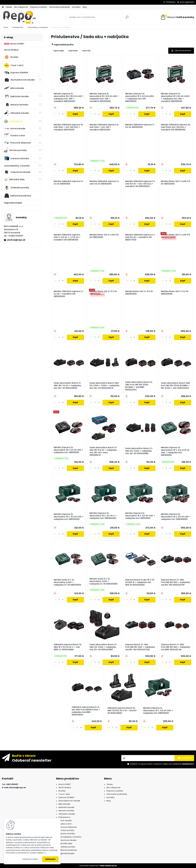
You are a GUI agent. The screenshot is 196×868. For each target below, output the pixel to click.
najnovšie (86, 51)
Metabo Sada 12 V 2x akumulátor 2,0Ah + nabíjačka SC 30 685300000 (104, 581)
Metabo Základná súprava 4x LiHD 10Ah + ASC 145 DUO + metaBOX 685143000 (68, 127)
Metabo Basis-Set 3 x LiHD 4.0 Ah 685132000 (176, 183)
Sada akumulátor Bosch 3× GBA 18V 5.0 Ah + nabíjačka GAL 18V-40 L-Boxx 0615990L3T (103, 451)
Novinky (11, 57)
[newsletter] (184, 758)
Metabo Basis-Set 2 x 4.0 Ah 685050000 (139, 293)
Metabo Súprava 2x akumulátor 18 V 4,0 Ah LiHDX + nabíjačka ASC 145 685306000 (140, 98)
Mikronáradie (14, 88)
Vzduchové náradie (17, 172)
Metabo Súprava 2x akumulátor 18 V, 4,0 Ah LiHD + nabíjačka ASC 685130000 (69, 517)
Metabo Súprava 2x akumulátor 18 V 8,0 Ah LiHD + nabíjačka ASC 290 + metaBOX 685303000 (104, 98)
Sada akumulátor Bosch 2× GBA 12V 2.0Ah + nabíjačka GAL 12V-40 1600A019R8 (103, 647)
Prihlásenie (171, 2)
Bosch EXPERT (14, 44)
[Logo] (19, 17)
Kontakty (76, 7)
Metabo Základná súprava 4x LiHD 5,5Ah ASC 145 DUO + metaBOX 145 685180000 (176, 127)
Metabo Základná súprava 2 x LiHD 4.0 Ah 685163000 (104, 183)
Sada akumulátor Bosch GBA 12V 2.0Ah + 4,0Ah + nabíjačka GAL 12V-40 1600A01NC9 (104, 386)
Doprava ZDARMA (16, 73)
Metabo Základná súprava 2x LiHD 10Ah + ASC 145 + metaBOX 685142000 (104, 127)
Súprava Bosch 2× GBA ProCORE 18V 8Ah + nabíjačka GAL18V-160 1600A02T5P (175, 582)
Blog (85, 7)
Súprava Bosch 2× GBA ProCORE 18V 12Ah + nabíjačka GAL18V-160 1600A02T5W (140, 647)
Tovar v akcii (14, 65)
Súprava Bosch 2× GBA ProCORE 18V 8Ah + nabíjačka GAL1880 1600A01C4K (175, 647)
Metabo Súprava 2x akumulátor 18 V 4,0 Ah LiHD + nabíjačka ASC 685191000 (68, 450)
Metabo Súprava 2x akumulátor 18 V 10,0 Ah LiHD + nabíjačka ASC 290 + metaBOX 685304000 (69, 98)
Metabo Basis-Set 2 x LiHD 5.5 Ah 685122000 (104, 236)
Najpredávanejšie (13, 203)
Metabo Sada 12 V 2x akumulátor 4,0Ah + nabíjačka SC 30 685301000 (67, 582)
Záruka (9, 7)
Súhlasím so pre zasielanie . (162, 764)
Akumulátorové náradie (19, 80)
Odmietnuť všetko (30, 859)
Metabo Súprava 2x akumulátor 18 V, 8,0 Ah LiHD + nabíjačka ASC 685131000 (140, 516)
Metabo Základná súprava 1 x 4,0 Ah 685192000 (140, 126)
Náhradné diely (14, 180)
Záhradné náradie (16, 113)
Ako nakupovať (21, 7)
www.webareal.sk (108, 866)
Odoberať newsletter (32, 760)
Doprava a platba (39, 7)
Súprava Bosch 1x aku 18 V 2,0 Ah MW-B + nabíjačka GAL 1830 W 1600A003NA (140, 582)
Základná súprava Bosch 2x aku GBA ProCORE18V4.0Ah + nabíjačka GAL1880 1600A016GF (86, 711)
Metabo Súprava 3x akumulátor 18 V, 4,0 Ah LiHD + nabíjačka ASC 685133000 (158, 711)
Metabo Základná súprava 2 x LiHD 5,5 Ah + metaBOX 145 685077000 (140, 237)
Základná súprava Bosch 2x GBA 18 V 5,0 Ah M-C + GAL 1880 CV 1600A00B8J (68, 647)
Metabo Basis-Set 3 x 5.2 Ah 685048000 (175, 293)
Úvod (6, 27)
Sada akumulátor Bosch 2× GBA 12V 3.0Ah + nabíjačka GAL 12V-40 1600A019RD (139, 451)
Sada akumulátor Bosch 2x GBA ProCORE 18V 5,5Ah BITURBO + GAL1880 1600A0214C (139, 386)
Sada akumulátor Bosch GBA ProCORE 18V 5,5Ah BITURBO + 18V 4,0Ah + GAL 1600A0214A (176, 386)
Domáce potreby (15, 150)
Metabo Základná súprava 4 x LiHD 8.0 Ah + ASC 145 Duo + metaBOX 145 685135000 (140, 184)
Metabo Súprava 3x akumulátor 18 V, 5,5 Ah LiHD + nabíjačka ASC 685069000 (176, 517)
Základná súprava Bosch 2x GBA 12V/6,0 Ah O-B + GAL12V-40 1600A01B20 (122, 711)
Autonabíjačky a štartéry (17, 166)
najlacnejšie (59, 51)
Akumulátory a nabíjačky (38, 27)
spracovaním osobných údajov (155, 764)
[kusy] (59, 114)
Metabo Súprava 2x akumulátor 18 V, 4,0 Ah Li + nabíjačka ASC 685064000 (103, 516)
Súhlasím (50, 859)
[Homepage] (3, 7)
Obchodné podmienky (60, 7)
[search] (127, 18)
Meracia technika (16, 105)
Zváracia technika (16, 159)
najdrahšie (73, 51)
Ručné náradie (15, 129)
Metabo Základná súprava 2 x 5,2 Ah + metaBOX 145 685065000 (68, 294)
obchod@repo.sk (16, 240)
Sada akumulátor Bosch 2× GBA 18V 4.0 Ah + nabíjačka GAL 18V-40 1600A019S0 (67, 386)
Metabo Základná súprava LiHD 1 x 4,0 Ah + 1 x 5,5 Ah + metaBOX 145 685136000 (67, 237)
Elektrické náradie (16, 96)
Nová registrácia (187, 2)
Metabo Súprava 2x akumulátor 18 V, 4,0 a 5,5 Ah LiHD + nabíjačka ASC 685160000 (175, 451)
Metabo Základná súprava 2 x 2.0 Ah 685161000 (68, 183)
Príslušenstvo (18, 27)
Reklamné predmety (18, 196)
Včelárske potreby (17, 188)
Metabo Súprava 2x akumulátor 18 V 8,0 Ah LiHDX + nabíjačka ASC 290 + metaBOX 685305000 (175, 98)
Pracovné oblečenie (17, 143)
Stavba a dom (15, 136)
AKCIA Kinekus (11, 50)
